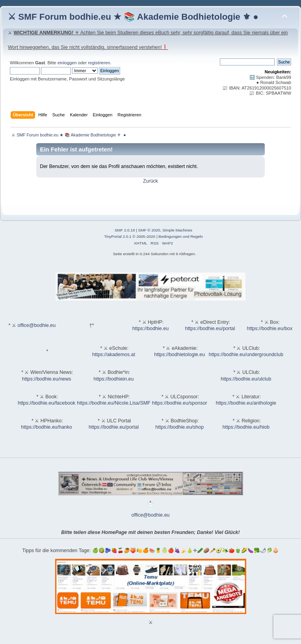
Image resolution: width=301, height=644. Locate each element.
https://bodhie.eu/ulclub (246, 379)
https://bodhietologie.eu (179, 355)
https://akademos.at (114, 355)
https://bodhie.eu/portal (210, 329)
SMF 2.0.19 (125, 230)
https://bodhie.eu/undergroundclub (246, 355)
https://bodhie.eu (150, 329)
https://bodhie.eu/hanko (46, 427)
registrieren (99, 63)
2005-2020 (146, 236)
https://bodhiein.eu (114, 379)
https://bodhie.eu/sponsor (180, 403)
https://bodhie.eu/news (47, 379)
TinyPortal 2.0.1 (118, 236)
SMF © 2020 (149, 230)
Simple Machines (177, 230)
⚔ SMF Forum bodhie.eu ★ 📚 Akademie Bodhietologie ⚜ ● (133, 17)
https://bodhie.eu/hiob (246, 427)
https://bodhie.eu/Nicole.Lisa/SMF (113, 403)
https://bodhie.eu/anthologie (246, 403)
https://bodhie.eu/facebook (46, 403)
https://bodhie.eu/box (269, 329)
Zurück (150, 181)
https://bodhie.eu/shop (179, 427)
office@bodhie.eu (36, 325)
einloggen (67, 63)
